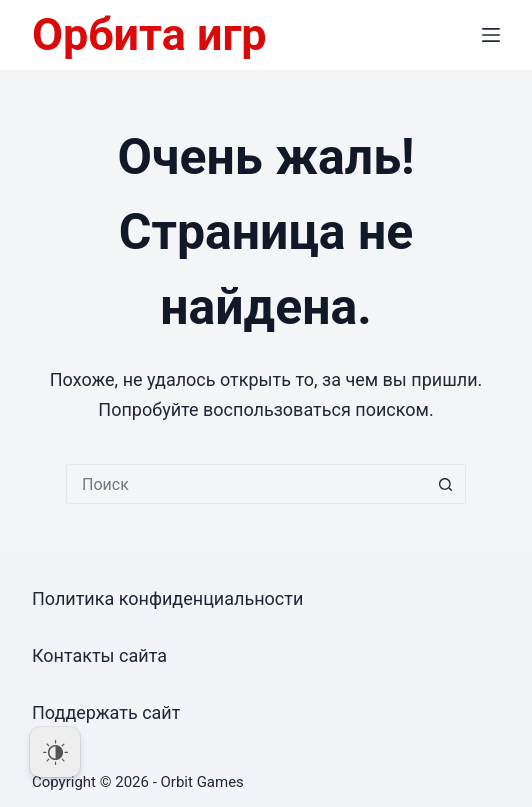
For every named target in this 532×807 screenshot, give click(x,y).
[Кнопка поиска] (446, 484)
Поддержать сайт (106, 712)
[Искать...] (246, 484)
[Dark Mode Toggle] (55, 752)
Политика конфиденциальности (167, 598)
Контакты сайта (99, 655)
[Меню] (491, 35)
